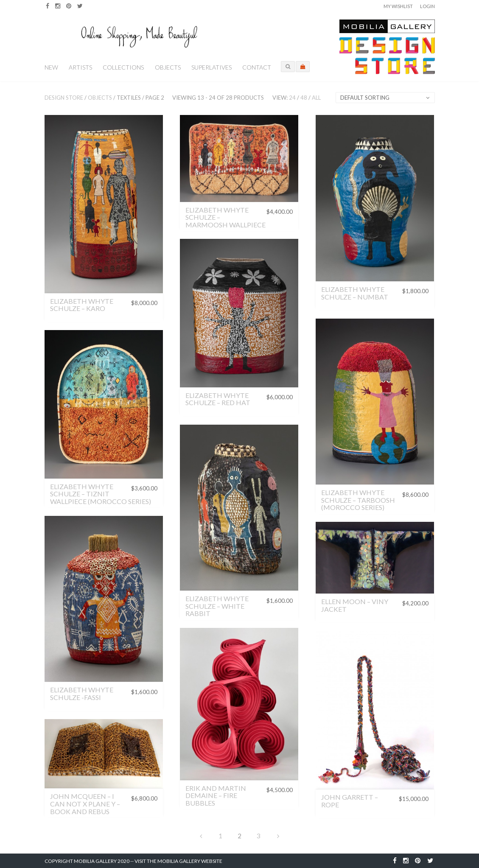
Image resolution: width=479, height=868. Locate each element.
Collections (123, 67)
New (51, 67)
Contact (257, 67)
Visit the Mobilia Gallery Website (178, 861)
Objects (168, 67)
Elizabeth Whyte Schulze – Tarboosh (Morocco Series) (358, 500)
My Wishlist (398, 6)
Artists (80, 67)
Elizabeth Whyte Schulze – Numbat (355, 293)
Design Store (64, 98)
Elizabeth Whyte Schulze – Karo (82, 305)
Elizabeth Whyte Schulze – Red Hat (218, 399)
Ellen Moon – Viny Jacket (355, 605)
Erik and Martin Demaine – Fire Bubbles (216, 795)
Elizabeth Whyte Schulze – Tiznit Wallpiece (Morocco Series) (101, 494)
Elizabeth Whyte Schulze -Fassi (82, 693)
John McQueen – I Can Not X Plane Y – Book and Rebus (85, 804)
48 (304, 98)
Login (427, 6)
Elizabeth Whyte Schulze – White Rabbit (217, 606)
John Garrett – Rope (350, 801)
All (316, 98)
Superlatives (211, 67)
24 (292, 98)
